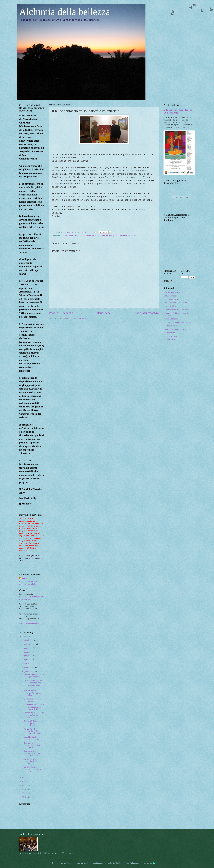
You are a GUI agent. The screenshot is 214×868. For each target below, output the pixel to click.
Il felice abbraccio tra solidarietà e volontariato (34, 707)
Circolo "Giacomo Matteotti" (178, 322)
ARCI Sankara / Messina (175, 303)
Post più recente (61, 313)
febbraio (29, 668)
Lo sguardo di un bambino (32, 700)
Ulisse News (169, 340)
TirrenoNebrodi (171, 336)
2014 (25, 781)
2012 (25, 789)
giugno (28, 656)
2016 (25, 637)
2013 (25, 785)
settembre (29, 644)
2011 (25, 793)
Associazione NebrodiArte (176, 310)
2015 (25, 777)
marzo (27, 664)
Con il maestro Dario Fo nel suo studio (33, 693)
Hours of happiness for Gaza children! (33, 723)
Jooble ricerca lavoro (175, 329)
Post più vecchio (147, 313)
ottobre (28, 640)
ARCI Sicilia (170, 306)
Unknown (25, 578)
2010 (25, 797)
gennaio (28, 672)
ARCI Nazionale (171, 299)
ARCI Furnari (170, 296)
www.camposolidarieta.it (31, 624)
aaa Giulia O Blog (173, 293)
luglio (28, 652)
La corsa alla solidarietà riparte (31, 761)
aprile (28, 660)
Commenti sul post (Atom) (76, 319)
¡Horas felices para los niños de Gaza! (34, 715)
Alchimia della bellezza (65, 12)
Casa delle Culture (90, 236)
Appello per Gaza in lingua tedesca (34, 676)
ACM (65, 236)
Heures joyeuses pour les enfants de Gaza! (33, 745)
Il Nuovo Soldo (171, 326)
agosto (28, 648)
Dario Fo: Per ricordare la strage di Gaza (32, 731)
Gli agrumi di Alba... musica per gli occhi (32, 753)
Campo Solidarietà (173, 319)
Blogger (157, 863)
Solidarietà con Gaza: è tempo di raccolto (33, 769)
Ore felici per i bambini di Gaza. (119, 236)
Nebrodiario (169, 333)
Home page (104, 313)
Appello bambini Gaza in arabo (32, 738)
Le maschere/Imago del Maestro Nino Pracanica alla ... (33, 684)
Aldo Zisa (74, 236)
